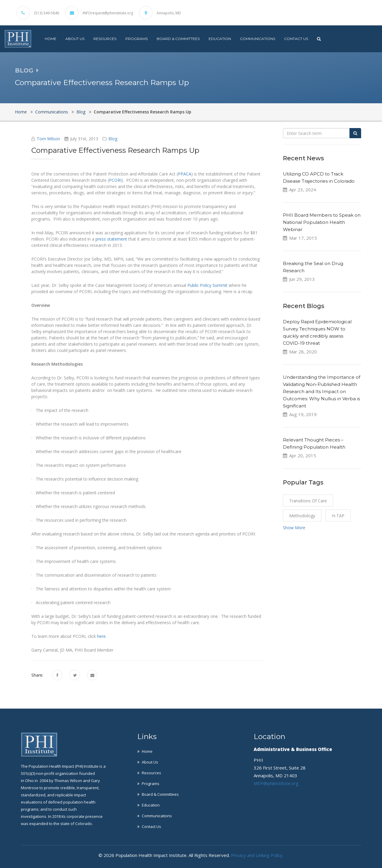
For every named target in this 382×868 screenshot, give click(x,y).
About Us (75, 39)
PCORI (115, 180)
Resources (105, 39)
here (101, 636)
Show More (294, 528)
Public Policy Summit (207, 285)
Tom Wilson (48, 139)
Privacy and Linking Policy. (257, 855)
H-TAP (338, 516)
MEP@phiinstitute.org (276, 783)
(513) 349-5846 (47, 13)
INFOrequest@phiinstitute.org (108, 13)
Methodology (302, 516)
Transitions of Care (308, 501)
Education (220, 39)
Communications (258, 39)
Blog (81, 112)
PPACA (185, 174)
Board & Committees (178, 39)
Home (51, 39)
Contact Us (296, 39)
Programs (137, 39)
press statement (111, 239)
